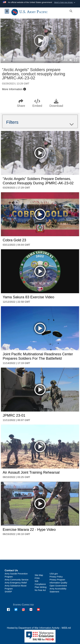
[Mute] (71, 60)
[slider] (32, 60)
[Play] (4, 60)
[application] (40, 41)
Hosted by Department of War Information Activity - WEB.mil (39, 628)
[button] (65, 2)
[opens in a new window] (8, 609)
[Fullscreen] (76, 60)
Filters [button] (40, 122)
